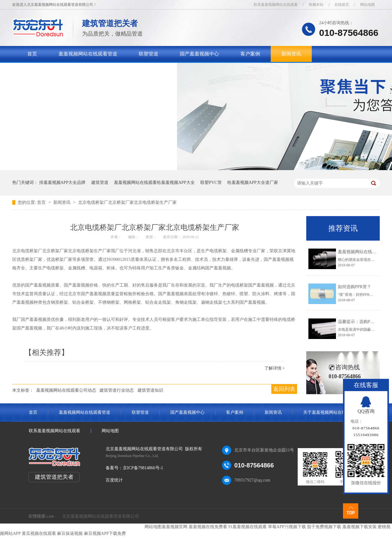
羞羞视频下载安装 (360, 527)
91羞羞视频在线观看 (247, 527)
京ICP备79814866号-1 (143, 468)
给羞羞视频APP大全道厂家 (253, 183)
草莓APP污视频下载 (287, 527)
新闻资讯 (291, 54)
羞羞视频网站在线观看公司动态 (66, 390)
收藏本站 (316, 5)
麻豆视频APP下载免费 (105, 533)
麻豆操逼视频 (70, 533)
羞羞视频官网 (175, 527)
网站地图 (367, 5)
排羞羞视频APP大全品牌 (62, 183)
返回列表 (284, 389)
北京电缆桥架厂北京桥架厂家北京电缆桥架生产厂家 (127, 202)
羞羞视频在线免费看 (208, 527)
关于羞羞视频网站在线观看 (57, 70)
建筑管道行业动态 (117, 390)
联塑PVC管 (211, 183)
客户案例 (250, 54)
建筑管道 (100, 183)
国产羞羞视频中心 (199, 54)
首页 (32, 54)
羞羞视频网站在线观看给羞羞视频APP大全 (154, 183)
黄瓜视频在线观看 (39, 533)
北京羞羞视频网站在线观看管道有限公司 (100, 516)
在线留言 (342, 5)
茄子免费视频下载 (324, 527)
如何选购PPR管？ (354, 287)
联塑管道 (149, 54)
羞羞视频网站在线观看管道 (88, 54)
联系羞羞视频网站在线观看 (276, 5)
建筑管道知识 (150, 390)
